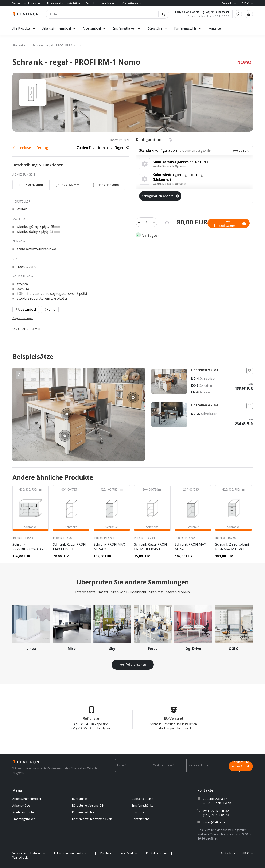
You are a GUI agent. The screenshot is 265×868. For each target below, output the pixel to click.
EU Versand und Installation (64, 3)
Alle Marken (109, 3)
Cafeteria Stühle (142, 799)
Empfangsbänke (143, 805)
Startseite (19, 45)
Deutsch (227, 3)
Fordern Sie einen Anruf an (241, 765)
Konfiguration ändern (160, 196)
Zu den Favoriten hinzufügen (103, 148)
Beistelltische (141, 819)
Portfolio (91, 3)
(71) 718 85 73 (81, 728)
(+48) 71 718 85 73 (213, 12)
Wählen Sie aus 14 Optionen (170, 166)
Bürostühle (155, 28)
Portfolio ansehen (133, 665)
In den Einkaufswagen (158, 221)
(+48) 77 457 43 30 (183, 12)
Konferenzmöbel (24, 812)
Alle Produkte (22, 28)
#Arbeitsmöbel (26, 309)
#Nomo (50, 309)
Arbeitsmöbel (92, 28)
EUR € (245, 3)
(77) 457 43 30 (84, 724)
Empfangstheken (124, 28)
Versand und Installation (27, 3)
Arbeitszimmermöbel (57, 28)
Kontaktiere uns (131, 3)
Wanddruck (20, 857)
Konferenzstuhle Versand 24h (92, 819)
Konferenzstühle (185, 28)
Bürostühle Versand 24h (88, 805)
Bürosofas (139, 812)
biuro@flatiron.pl (214, 822)
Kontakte (215, 28)
